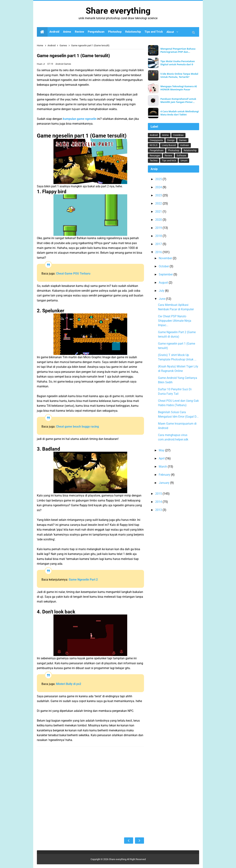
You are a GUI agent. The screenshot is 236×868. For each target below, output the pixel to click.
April (162, 458)
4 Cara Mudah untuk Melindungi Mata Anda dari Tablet (180, 113)
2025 (159, 179)
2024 (159, 187)
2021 (159, 212)
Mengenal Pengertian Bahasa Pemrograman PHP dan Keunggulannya (178, 50)
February (165, 475)
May (162, 450)
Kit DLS (154, 145)
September (166, 274)
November (166, 258)
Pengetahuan (157, 150)
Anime (165, 135)
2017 (159, 244)
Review (168, 156)
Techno (154, 160)
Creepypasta (156, 140)
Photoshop (174, 150)
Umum (184, 160)
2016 (159, 252)
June (162, 299)
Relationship (190, 150)
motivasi (185, 145)
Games (67, 64)
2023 (159, 195)
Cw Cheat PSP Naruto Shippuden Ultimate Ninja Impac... (175, 321)
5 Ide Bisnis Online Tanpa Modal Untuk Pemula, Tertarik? (179, 75)
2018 (159, 236)
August (164, 283)
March (163, 467)
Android (60, 64)
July (162, 291)
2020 (159, 220)
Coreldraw (178, 135)
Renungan (155, 156)
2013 (159, 510)
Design (171, 140)
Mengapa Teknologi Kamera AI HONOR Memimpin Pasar (179, 88)
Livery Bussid (169, 145)
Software (181, 156)
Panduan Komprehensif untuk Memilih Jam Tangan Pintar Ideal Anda (178, 100)
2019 (159, 228)
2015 (159, 494)
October (164, 266)
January (164, 483)
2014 (159, 502)
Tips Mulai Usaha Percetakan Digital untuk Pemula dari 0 (178, 63)
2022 (159, 203)
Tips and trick (169, 160)
